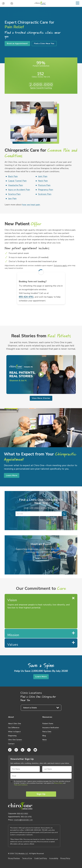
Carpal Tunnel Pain (17, 181)
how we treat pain (31, 205)
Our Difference (14, 727)
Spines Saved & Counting (41, 88)
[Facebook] (10, 750)
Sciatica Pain (14, 194)
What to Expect (14, 731)
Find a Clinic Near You (44, 44)
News (45, 739)
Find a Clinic (47, 731)
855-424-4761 (26, 297)
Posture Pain (44, 185)
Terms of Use (27, 858)
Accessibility (54, 858)
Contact (11, 743)
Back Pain (13, 176)
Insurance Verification (51, 727)
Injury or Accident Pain (19, 190)
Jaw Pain (12, 199)
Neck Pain (43, 181)
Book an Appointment (17, 44)
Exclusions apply (60, 266)
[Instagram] (16, 750)
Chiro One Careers (15, 739)
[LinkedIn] (23, 750)
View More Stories (41, 398)
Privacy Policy (58, 783)
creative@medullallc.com (23, 819)
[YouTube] (35, 750)
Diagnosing (12, 735)
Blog (44, 735)
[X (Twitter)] (29, 750)
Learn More (12, 475)
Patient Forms (48, 723)
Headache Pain (15, 185)
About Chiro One (15, 723)
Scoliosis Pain (45, 194)
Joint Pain (43, 176)
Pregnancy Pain (46, 190)
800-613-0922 (23, 813)
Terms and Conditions (21, 785)
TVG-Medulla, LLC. (21, 853)
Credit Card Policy (41, 858)
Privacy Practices (14, 858)
